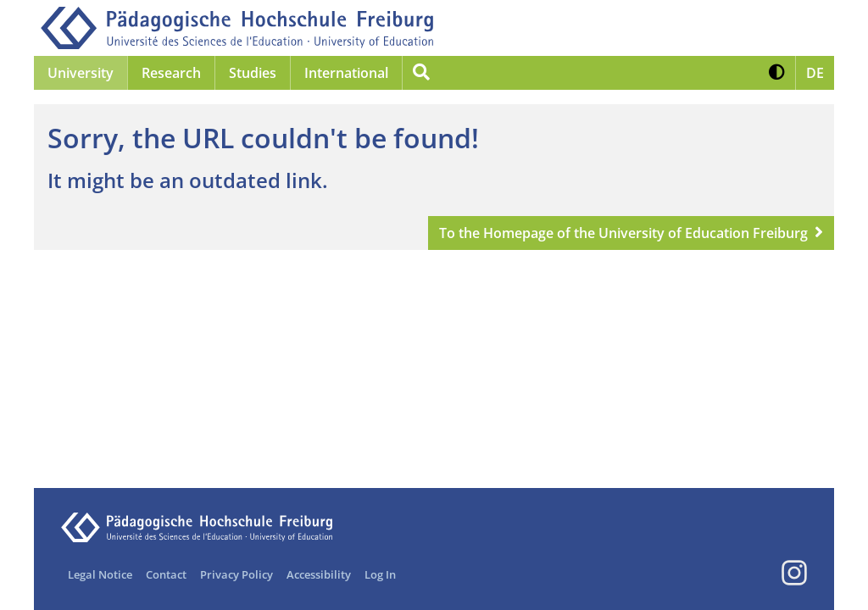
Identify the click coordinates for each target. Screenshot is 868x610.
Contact (166, 574)
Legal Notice (100, 574)
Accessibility (319, 574)
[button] (777, 73)
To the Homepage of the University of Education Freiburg (623, 233)
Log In (380, 574)
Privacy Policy (236, 574)
